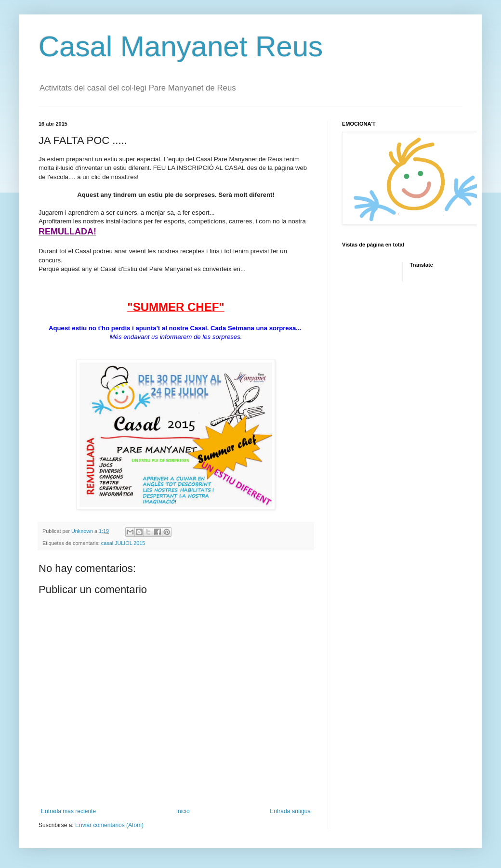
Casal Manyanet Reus (181, 46)
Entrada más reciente (68, 811)
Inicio (183, 811)
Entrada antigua (290, 811)
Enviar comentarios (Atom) (109, 825)
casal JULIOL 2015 (123, 543)
